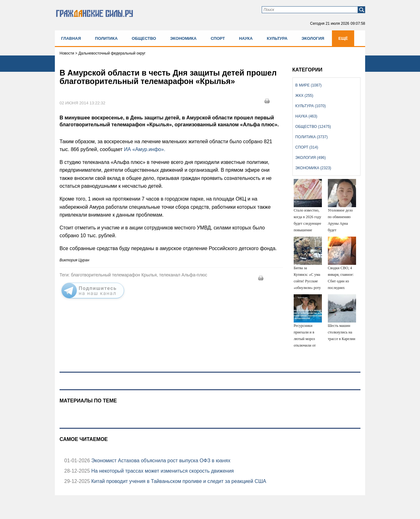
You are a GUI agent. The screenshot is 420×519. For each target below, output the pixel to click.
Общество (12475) (313, 127)
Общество (144, 38)
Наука (246, 38)
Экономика (183, 38)
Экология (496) (310, 158)
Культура (277, 38)
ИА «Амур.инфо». (145, 149)
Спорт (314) (307, 147)
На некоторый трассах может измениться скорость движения (162, 471)
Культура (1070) (310, 106)
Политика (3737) (311, 137)
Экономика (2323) (313, 168)
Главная (71, 38)
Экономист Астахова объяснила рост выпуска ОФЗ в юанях (160, 461)
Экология (313, 38)
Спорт (218, 38)
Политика (106, 38)
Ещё (343, 38)
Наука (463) (306, 116)
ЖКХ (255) (304, 96)
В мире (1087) (308, 85)
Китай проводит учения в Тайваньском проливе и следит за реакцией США (178, 481)
